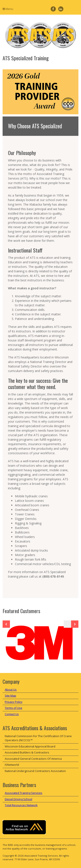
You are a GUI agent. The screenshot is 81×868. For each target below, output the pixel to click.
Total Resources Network (21, 805)
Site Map (10, 696)
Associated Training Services (24, 793)
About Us (11, 690)
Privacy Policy (14, 702)
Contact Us (12, 714)
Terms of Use (13, 708)
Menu (8, 9)
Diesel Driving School (18, 799)
